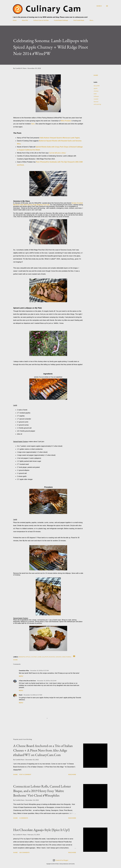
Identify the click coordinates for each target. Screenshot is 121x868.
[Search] (99, 6)
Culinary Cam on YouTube (41, 20)
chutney (96, 91)
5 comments (24, 818)
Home (15, 20)
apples (95, 88)
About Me (25, 20)
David (21, 695)
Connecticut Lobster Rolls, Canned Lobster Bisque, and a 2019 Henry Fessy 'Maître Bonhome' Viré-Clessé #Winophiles (42, 791)
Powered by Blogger (61, 860)
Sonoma (96, 102)
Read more (72, 774)
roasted (96, 99)
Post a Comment (25, 774)
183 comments (24, 852)
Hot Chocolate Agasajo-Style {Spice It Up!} (41, 830)
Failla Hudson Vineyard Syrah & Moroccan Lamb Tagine (60, 138)
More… (92, 20)
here (33, 124)
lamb (95, 94)
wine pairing (97, 104)
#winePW (96, 86)
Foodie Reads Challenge (61, 20)
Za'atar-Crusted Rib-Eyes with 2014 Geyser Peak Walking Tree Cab (48, 204)
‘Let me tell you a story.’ (58, 153)
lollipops (96, 96)
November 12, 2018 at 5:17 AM (33, 695)
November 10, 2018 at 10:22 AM (47, 681)
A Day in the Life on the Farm (27, 681)
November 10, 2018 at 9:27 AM (40, 670)
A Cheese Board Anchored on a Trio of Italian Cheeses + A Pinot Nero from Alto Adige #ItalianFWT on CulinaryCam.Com (43, 750)
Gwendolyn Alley (24, 670)
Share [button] (96, 75)
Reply (21, 676)
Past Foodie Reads (79, 20)
